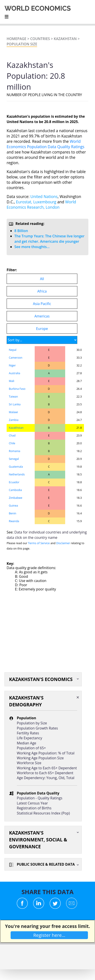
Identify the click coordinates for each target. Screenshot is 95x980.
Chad (12, 435)
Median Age (27, 743)
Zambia (14, 420)
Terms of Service (39, 543)
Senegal (14, 459)
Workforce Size (29, 763)
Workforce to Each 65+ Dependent (45, 773)
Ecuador (14, 482)
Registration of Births (34, 808)
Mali (11, 381)
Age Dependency (31, 778)
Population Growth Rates (37, 728)
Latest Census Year (32, 803)
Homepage (16, 39)
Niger (12, 365)
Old (61, 778)
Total (70, 778)
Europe (42, 329)
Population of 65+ (31, 748)
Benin (13, 513)
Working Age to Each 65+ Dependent (47, 768)
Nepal (13, 350)
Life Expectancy (29, 738)
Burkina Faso (17, 389)
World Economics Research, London (41, 204)
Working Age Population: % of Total (46, 753)
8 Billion (21, 231)
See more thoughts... (32, 247)
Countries (40, 39)
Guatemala (16, 467)
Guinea (13, 506)
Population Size (22, 44)
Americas (42, 316)
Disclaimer (63, 543)
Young (52, 778)
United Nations (44, 196)
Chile (12, 443)
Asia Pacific (42, 304)
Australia (14, 373)
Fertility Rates (28, 733)
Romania (14, 451)
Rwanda (14, 521)
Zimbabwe (16, 498)
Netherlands (17, 474)
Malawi (13, 412)
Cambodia (15, 490)
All (42, 279)
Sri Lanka (15, 404)
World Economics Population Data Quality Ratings (46, 144)
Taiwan (13, 397)
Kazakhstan (65, 39)
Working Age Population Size (40, 758)
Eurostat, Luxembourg (36, 202)
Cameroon (16, 358)
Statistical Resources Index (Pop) (43, 813)
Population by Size (32, 723)
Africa (42, 291)
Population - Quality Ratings (40, 798)
